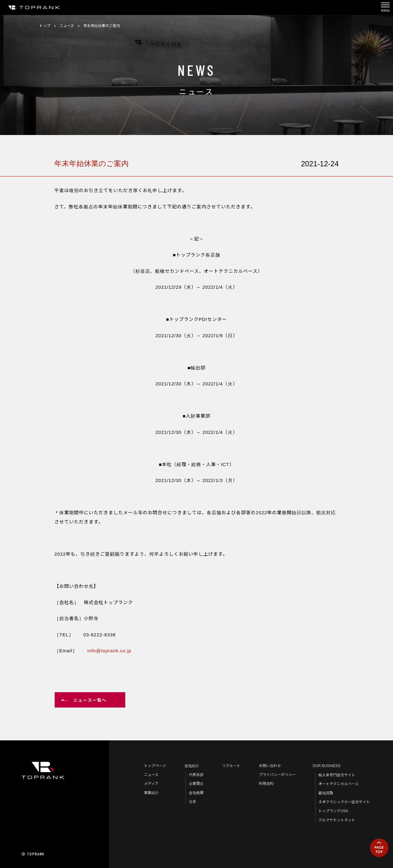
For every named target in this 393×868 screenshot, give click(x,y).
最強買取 (326, 793)
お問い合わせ (270, 765)
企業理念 (196, 783)
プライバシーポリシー (277, 774)
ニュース (67, 25)
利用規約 (266, 783)
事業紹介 (151, 792)
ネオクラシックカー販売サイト (344, 802)
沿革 (193, 801)
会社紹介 (192, 765)
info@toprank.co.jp (109, 650)
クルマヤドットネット (337, 820)
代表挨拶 (196, 774)
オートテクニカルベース (339, 783)
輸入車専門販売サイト (337, 775)
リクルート (231, 765)
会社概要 (196, 792)
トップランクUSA (333, 810)
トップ (45, 25)
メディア (151, 783)
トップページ (155, 765)
